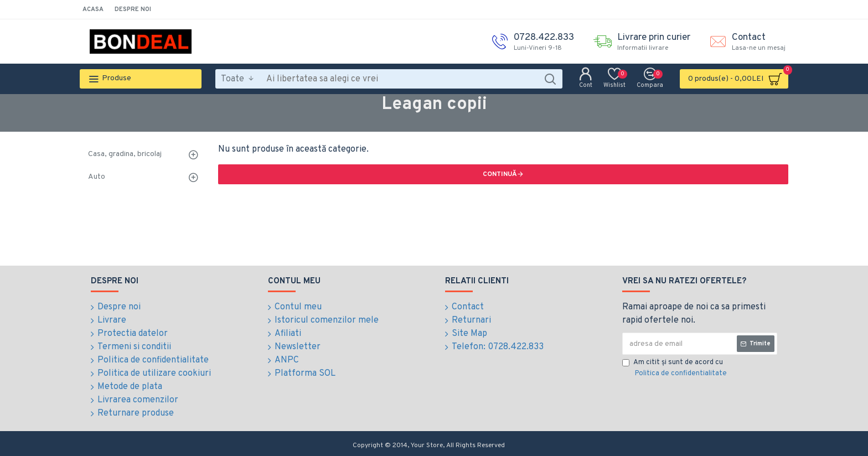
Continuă (500, 174)
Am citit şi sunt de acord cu (675, 369)
